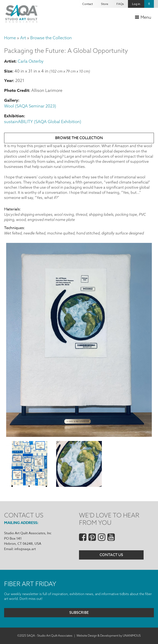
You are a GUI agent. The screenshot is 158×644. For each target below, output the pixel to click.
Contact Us (111, 555)
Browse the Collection (51, 38)
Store (105, 4)
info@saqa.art (25, 549)
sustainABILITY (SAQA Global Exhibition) (43, 122)
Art (23, 38)
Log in (136, 4)
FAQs (120, 4)
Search (149, 4)
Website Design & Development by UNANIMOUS (109, 636)
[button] (79, 436)
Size (8, 71)
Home (10, 38)
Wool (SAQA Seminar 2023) (30, 106)
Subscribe (79, 613)
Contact (88, 4)
